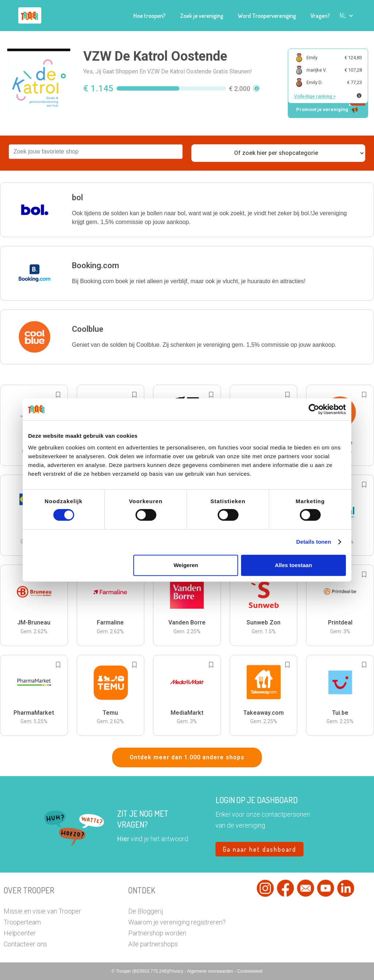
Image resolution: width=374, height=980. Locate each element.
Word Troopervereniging (267, 16)
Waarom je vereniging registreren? (177, 922)
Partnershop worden (157, 933)
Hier (123, 839)
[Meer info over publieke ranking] (359, 96)
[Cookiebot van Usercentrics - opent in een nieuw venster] (314, 409)
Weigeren (186, 565)
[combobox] (96, 152)
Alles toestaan (294, 565)
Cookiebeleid (250, 971)
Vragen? (320, 16)
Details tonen (314, 542)
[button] (346, 16)
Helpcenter (20, 933)
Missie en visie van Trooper (42, 911)
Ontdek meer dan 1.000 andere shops (187, 757)
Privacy (177, 971)
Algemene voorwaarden (211, 971)
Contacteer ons (25, 944)
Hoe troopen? (149, 16)
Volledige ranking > (315, 96)
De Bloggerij (146, 911)
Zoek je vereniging (202, 16)
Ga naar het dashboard (259, 849)
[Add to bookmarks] (58, 395)
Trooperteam (22, 922)
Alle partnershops (153, 944)
